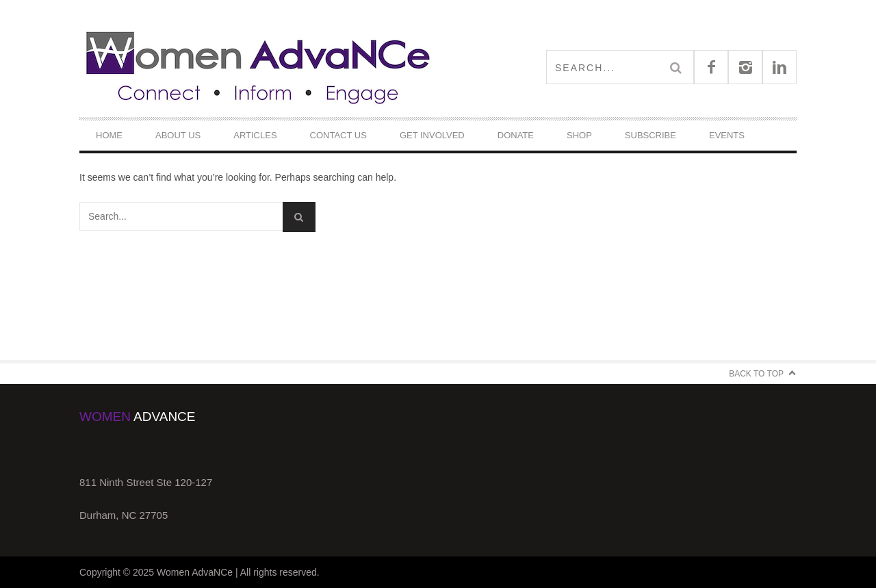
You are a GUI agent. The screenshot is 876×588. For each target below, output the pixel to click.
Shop (579, 135)
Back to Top (756, 374)
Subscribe (650, 135)
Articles (255, 135)
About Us (178, 135)
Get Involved (432, 135)
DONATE (516, 135)
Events (727, 135)
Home (109, 135)
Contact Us (338, 135)
